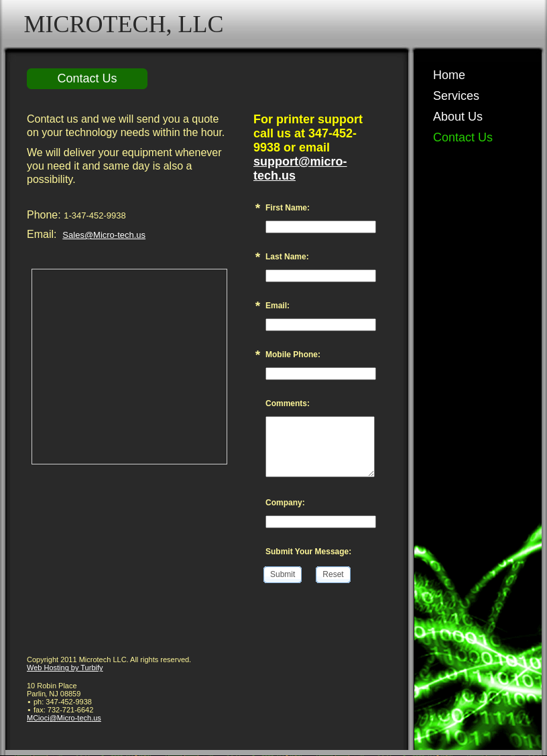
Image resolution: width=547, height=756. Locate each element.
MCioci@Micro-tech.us (64, 718)
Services (456, 96)
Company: (285, 503)
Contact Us (463, 137)
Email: (278, 306)
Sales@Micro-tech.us (104, 235)
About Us (458, 117)
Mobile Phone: (293, 355)
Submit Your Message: (308, 552)
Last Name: (287, 257)
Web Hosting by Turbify (65, 668)
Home (449, 75)
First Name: (288, 208)
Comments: (288, 403)
